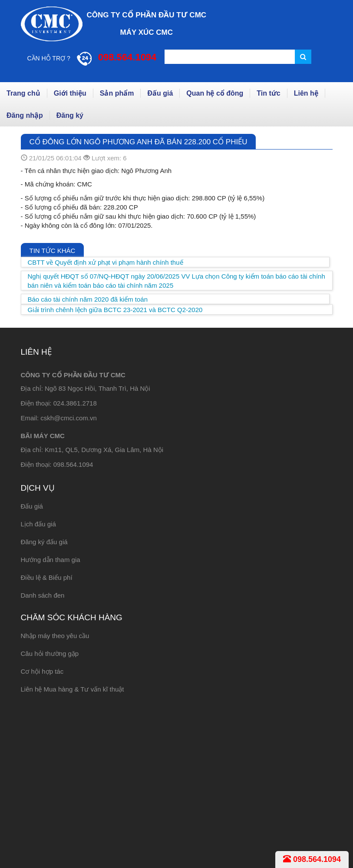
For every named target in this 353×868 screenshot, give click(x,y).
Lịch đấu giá (38, 524)
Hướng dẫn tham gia (51, 560)
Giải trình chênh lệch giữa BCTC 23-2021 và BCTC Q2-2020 (115, 310)
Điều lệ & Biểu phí (47, 577)
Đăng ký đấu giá (44, 542)
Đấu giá (160, 93)
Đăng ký (70, 115)
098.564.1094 (312, 859)
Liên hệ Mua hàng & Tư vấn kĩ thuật (73, 689)
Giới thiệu (70, 93)
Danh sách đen (43, 595)
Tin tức (268, 93)
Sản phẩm (117, 93)
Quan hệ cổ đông (215, 93)
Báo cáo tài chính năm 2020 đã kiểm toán (88, 299)
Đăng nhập (25, 115)
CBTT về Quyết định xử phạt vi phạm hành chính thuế (106, 262)
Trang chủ (23, 93)
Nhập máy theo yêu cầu (55, 636)
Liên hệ (306, 93)
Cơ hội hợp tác (42, 671)
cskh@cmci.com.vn (68, 418)
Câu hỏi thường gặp (50, 653)
